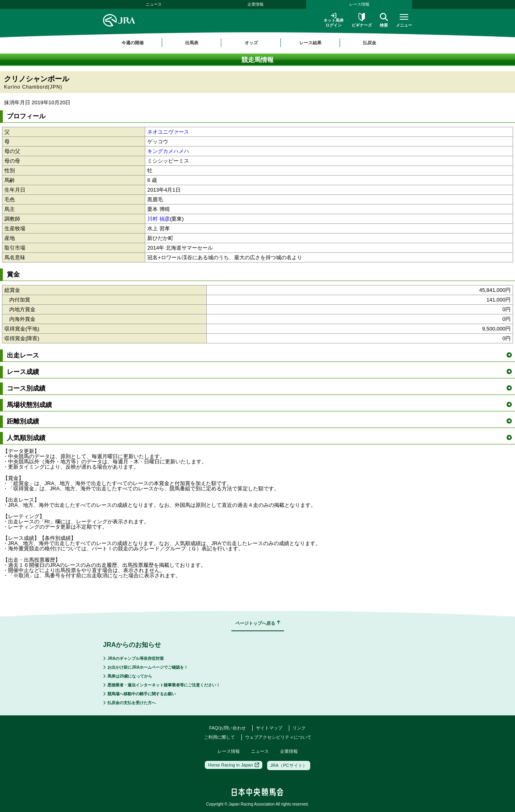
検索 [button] (384, 20)
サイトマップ (269, 728)
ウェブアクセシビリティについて (278, 737)
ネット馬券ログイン (334, 20)
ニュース (154, 4)
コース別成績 (259, 388)
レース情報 (359, 4)
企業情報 (255, 4)
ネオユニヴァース (168, 132)
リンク (299, 728)
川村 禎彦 (159, 219)
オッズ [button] (251, 43)
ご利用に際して (219, 737)
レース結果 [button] (310, 43)
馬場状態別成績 (259, 405)
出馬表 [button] (192, 43)
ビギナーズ (362, 20)
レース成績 (259, 372)
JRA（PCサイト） (289, 765)
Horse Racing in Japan (233, 765)
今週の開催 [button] (133, 43)
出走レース (259, 355)
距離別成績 (259, 421)
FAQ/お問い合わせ (228, 728)
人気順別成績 (259, 438)
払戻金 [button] (370, 43)
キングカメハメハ (168, 151)
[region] (257, 43)
